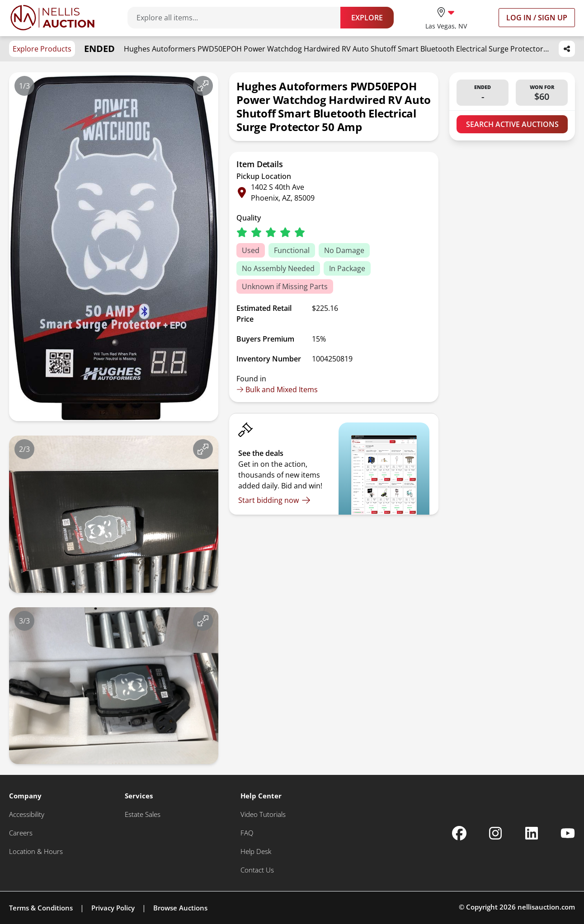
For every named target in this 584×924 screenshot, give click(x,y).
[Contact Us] (257, 870)
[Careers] (21, 833)
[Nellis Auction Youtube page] (568, 833)
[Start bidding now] (274, 500)
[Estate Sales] (143, 814)
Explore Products (42, 49)
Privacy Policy (113, 908)
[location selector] (446, 17)
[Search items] (238, 18)
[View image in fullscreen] (203, 86)
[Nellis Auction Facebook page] (459, 833)
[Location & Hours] (36, 851)
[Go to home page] (52, 18)
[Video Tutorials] (263, 814)
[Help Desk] (256, 851)
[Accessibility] (27, 814)
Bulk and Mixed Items (277, 389)
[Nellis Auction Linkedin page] (532, 833)
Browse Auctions (180, 908)
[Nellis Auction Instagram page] (495, 833)
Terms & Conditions (41, 908)
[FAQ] (247, 833)
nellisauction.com (546, 907)
